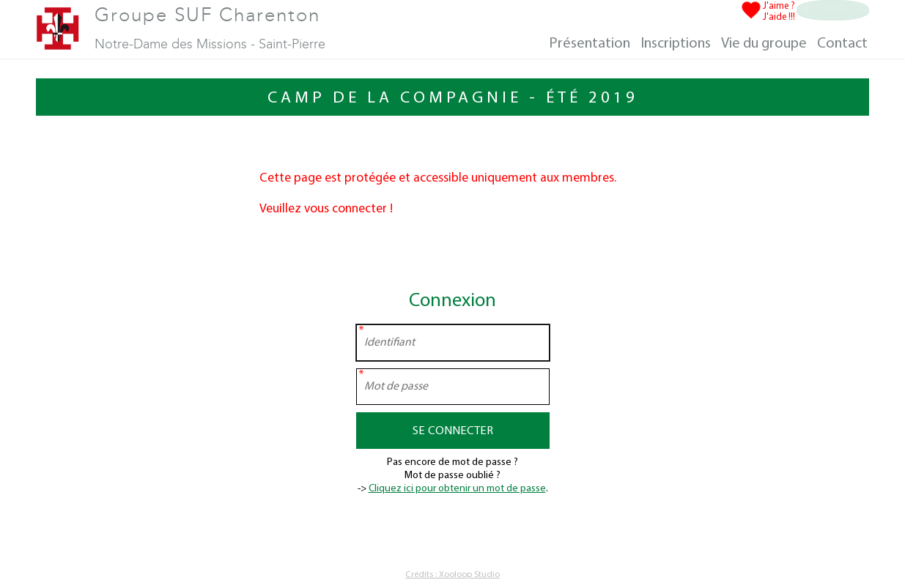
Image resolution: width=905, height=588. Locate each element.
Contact (842, 44)
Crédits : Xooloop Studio (452, 575)
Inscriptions (676, 44)
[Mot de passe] (453, 387)
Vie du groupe (764, 44)
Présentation (590, 44)
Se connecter (831, 11)
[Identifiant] (453, 343)
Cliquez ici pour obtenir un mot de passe (457, 489)
